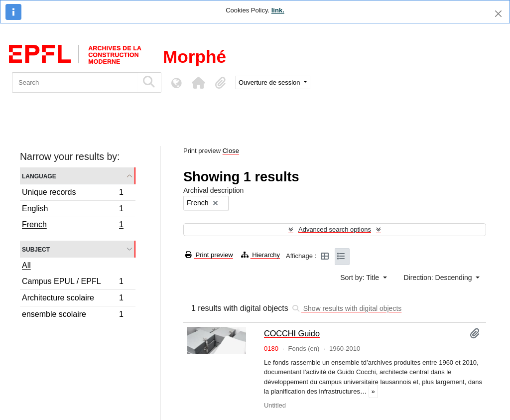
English (72, 210)
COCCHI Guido (292, 333)
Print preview (209, 255)
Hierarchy (260, 255)
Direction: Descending (439, 278)
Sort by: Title (361, 278)
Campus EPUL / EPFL (72, 283)
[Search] (75, 82)
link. (278, 10)
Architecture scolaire (72, 299)
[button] (198, 83)
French (72, 226)
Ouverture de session (270, 82)
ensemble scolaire (72, 315)
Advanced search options (335, 229)
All (26, 265)
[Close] (498, 14)
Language (39, 176)
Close (231, 151)
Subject (36, 249)
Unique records (72, 194)
